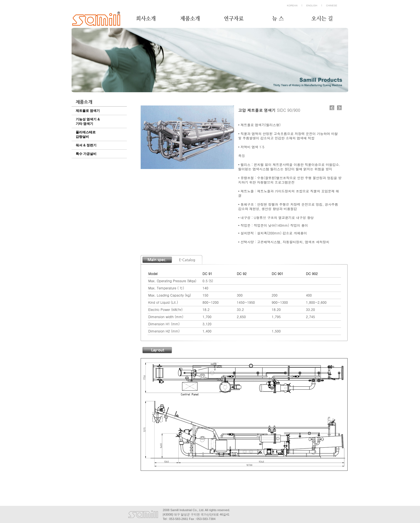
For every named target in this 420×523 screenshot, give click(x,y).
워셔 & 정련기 (86, 145)
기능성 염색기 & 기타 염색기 (88, 121)
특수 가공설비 (86, 154)
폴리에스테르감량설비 (86, 134)
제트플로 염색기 (88, 111)
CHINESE (332, 6)
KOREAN (292, 6)
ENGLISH (312, 6)
